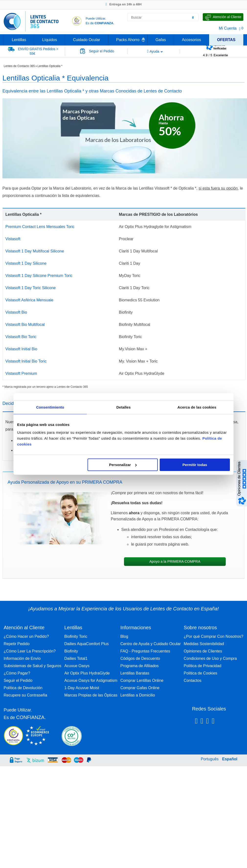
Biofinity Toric (76, 636)
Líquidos (50, 40)
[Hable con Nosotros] (223, 17)
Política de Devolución (23, 688)
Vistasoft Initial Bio (21, 349)
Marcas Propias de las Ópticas (91, 695)
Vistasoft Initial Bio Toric (26, 361)
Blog (124, 636)
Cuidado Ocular (86, 40)
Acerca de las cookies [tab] (197, 407)
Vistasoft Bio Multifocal (25, 325)
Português (210, 759)
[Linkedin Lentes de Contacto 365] (208, 722)
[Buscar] (193, 17)
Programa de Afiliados (140, 666)
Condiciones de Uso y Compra (210, 658)
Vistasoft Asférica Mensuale (29, 300)
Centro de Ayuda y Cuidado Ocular (151, 644)
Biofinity (71, 651)
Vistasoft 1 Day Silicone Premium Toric (39, 276)
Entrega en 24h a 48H (123, 4)
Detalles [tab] (123, 407)
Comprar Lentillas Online (142, 680)
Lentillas (19, 40)
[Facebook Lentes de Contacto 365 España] (196, 722)
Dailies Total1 (76, 658)
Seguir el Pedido (18, 680)
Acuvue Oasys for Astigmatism (91, 680)
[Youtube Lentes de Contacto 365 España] (226, 722)
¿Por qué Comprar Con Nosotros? (213, 636)
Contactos (192, 680)
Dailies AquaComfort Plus (86, 644)
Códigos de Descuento (140, 658)
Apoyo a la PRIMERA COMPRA (175, 561)
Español (230, 759)
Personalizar (123, 465)
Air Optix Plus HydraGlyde (87, 673)
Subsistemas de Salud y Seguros (33, 666)
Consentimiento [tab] (50, 407)
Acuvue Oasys (77, 666)
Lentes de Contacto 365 (19, 66)
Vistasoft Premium (21, 373)
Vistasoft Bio (16, 312)
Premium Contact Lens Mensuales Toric (40, 227)
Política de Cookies (200, 673)
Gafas (161, 40)
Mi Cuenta (228, 28)
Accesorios (191, 40)
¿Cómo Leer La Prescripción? (30, 651)
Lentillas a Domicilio (138, 695)
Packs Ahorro (128, 40)
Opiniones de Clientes (203, 651)
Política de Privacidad (202, 666)
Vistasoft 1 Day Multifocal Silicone (35, 251)
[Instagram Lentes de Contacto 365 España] (202, 722)
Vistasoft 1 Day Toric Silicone (31, 288)
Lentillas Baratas (135, 673)
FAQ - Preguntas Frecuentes (145, 651)
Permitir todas (195, 465)
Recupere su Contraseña (25, 695)
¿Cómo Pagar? (17, 673)
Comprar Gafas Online (140, 688)
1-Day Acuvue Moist (82, 688)
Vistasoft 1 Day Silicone (26, 263)
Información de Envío (22, 658)
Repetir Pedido (17, 644)
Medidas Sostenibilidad (204, 644)
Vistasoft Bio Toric (21, 337)
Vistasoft (13, 239)
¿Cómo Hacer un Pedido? (26, 636)
